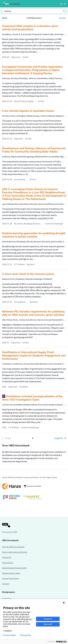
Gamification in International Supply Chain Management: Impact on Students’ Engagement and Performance (34, 356)
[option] (34, 493)
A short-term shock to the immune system (28, 274)
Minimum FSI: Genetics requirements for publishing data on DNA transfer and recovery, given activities (33, 313)
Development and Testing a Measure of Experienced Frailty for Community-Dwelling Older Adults (34, 150)
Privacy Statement (10, 578)
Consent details (9, 635)
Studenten (7, 598)
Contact (6, 584)
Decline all (48, 624)
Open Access (8, 563)
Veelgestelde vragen (11, 573)
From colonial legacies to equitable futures (28, 111)
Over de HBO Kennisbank (13, 547)
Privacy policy (26, 635)
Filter (5, 18)
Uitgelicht (7, 557)
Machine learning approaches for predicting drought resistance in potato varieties (34, 235)
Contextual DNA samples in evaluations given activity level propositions (30, 28)
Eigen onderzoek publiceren (15, 552)
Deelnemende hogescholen (14, 568)
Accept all (48, 619)
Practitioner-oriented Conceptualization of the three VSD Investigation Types (32, 398)
